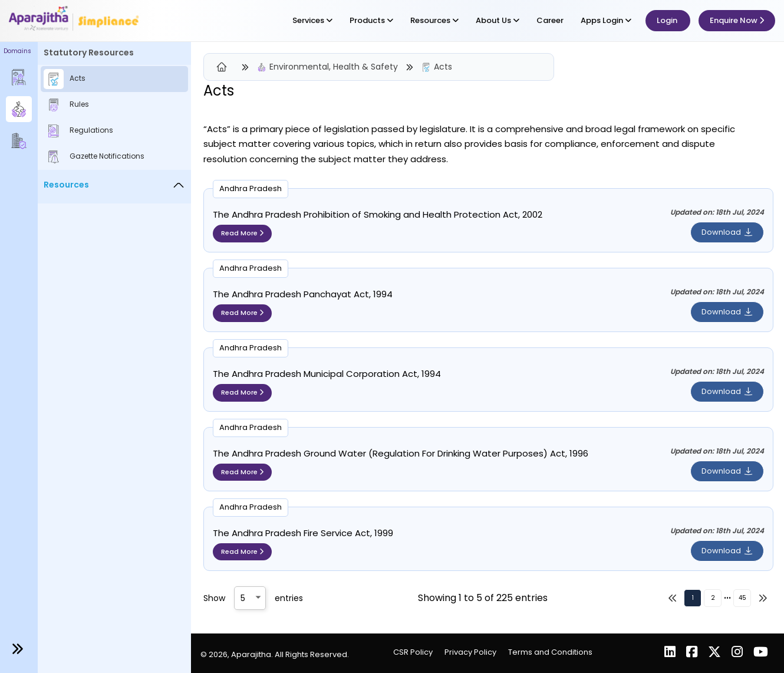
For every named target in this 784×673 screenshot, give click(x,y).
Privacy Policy (470, 652)
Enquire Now (737, 20)
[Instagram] (738, 653)
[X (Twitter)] (716, 653)
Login (668, 20)
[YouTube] (761, 653)
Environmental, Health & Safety (334, 67)
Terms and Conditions (550, 652)
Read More (242, 233)
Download (727, 232)
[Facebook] (693, 653)
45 (742, 598)
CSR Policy (413, 652)
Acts (443, 67)
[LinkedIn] (671, 653)
